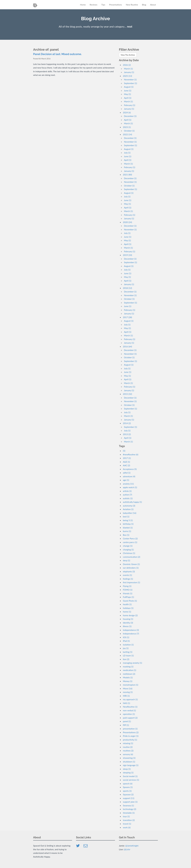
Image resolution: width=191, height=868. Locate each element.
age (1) (126, 480)
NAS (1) (127, 703)
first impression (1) (132, 582)
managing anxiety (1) (133, 663)
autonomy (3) (129, 506)
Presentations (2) (131, 732)
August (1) (129, 87)
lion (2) (126, 659)
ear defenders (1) (131, 568)
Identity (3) (128, 623)
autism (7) (128, 495)
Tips (103, 5)
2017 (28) (127, 317)
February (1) (130, 105)
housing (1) (128, 619)
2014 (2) (127, 423)
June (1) (128, 90)
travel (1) (127, 824)
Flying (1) (127, 586)
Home (83, 5)
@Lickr (127, 849)
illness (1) (127, 626)
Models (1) (128, 677)
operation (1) (129, 714)
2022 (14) (127, 134)
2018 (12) (127, 288)
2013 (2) (127, 434)
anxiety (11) (128, 484)
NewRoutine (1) (130, 707)
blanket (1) (128, 528)
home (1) (127, 612)
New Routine (132, 5)
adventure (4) (129, 476)
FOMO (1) (128, 590)
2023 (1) (127, 127)
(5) (124, 451)
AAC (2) (127, 465)
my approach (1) (130, 699)
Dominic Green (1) (131, 564)
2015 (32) (127, 394)
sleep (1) (127, 769)
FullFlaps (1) (128, 597)
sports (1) (127, 791)
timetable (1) (129, 813)
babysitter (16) (130, 513)
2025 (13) (127, 76)
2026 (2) (127, 65)
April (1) (128, 98)
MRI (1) (126, 696)
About (153, 5)
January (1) (129, 72)
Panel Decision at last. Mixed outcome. (57, 54)
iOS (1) (126, 637)
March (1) (128, 69)
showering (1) (129, 758)
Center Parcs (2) (130, 538)
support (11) (129, 798)
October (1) (129, 131)
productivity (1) (130, 740)
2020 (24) (127, 222)
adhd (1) (127, 473)
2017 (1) (127, 458)
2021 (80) (127, 175)
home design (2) (130, 615)
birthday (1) (128, 524)
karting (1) (128, 652)
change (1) (128, 546)
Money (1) (128, 681)
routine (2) (128, 747)
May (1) (127, 94)
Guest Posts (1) (130, 601)
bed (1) (126, 517)
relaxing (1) (128, 743)
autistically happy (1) (132, 502)
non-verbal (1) (129, 710)
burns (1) (127, 531)
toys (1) (126, 816)
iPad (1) (126, 641)
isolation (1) (128, 645)
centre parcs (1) (130, 542)
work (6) (127, 827)
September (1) (131, 83)
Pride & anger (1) (131, 736)
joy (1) (126, 648)
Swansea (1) (128, 805)
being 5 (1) (128, 520)
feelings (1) (128, 579)
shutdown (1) (129, 762)
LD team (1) (128, 655)
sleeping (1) (128, 772)
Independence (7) (131, 634)
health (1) (127, 604)
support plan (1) (130, 802)
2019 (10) (127, 255)
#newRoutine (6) (131, 454)
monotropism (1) (131, 685)
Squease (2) (128, 794)
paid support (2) (130, 718)
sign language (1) (131, 765)
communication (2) (132, 557)
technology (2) (130, 809)
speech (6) (128, 784)
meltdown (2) (129, 674)
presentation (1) (130, 729)
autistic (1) (128, 498)
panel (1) (127, 721)
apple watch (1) (130, 487)
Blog (144, 5)
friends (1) (128, 593)
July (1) (127, 153)
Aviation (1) (128, 509)
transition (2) (129, 820)
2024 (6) (127, 112)
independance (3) (131, 630)
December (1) (130, 116)
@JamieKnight (132, 846)
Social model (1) (130, 776)
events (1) (127, 575)
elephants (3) (129, 571)
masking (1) (128, 666)
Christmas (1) (129, 553)
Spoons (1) (128, 787)
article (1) (127, 491)
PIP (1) (126, 725)
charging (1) (128, 549)
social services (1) (131, 780)
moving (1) (128, 692)
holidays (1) (128, 608)
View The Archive (128, 55)
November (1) (130, 79)
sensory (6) (128, 754)
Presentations (116, 5)
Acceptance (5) (130, 469)
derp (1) (127, 560)
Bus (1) (126, 535)
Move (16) (128, 688)
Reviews (94, 5)
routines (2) (128, 751)
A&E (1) (126, 462)
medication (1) (130, 670)
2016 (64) (127, 346)
